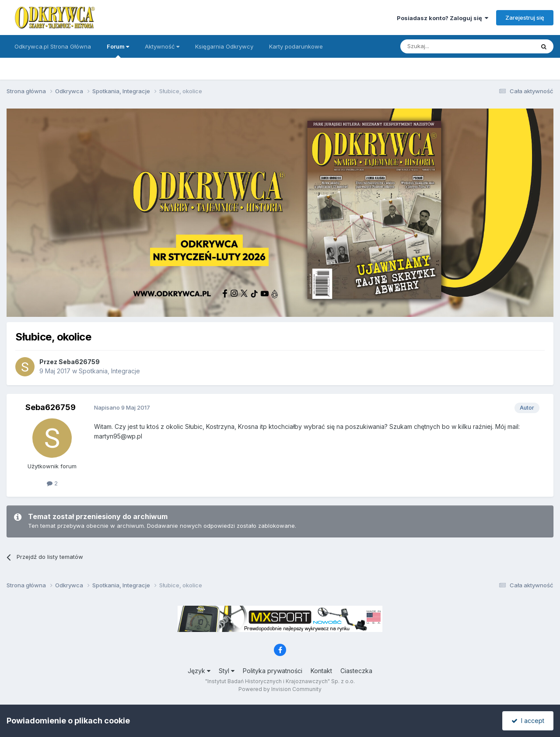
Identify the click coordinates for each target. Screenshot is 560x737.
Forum (118, 50)
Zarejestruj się (525, 18)
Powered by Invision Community (280, 689)
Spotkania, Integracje (109, 371)
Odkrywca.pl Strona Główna (53, 46)
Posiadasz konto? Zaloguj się (443, 18)
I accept (528, 721)
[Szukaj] (446, 46)
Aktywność (162, 46)
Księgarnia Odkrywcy (224, 46)
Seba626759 (79, 362)
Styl (227, 671)
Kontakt (321, 671)
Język (199, 671)
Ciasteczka (356, 671)
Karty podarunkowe (296, 46)
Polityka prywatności (273, 671)
